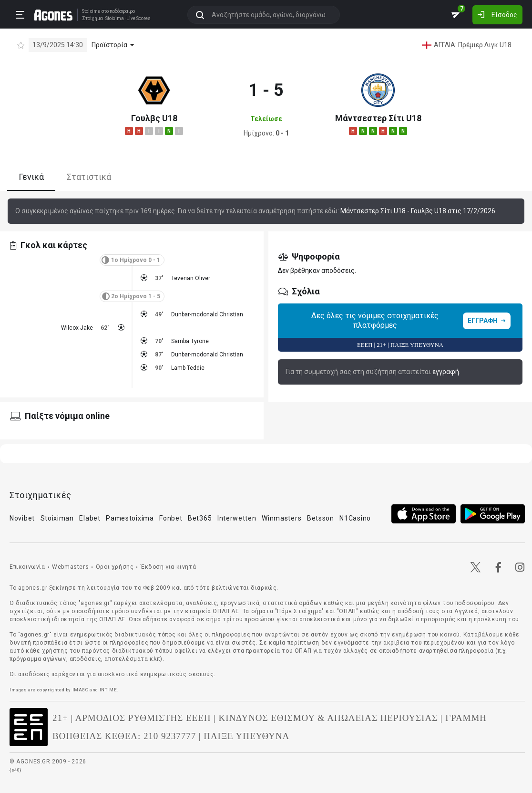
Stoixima (91, 11)
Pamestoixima (130, 518)
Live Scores (138, 19)
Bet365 (200, 518)
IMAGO (81, 690)
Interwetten (237, 518)
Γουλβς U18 (154, 118)
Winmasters (281, 518)
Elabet (90, 518)
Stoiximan (57, 518)
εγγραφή (446, 372)
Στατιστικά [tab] (89, 177)
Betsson (321, 518)
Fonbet (171, 518)
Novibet (22, 518)
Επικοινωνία (27, 567)
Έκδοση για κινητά (168, 567)
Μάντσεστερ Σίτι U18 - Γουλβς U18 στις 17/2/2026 (418, 211)
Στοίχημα (92, 19)
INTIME (108, 690)
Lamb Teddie (188, 368)
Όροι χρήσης (115, 567)
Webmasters (70, 567)
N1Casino (355, 518)
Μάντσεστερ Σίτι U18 (378, 118)
